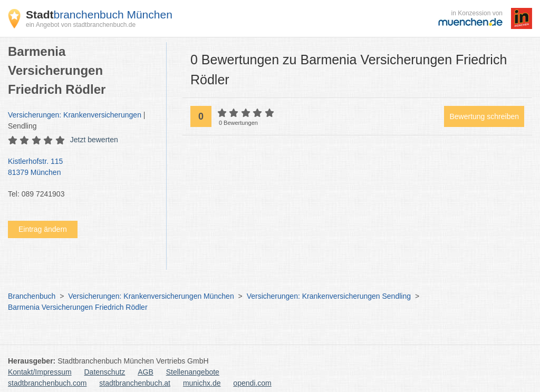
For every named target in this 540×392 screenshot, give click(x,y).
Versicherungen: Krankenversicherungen (75, 115)
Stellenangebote (193, 372)
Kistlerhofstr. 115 (82, 168)
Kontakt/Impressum (40, 372)
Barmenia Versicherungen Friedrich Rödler (78, 307)
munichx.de (202, 383)
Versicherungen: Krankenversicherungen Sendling (329, 296)
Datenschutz (105, 372)
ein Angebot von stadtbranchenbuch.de (81, 25)
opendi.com (252, 383)
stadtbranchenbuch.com (47, 383)
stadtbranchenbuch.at (135, 383)
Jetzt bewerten (94, 140)
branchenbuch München (99, 14)
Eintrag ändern (43, 229)
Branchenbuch (32, 296)
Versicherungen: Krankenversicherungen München (151, 296)
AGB (146, 372)
